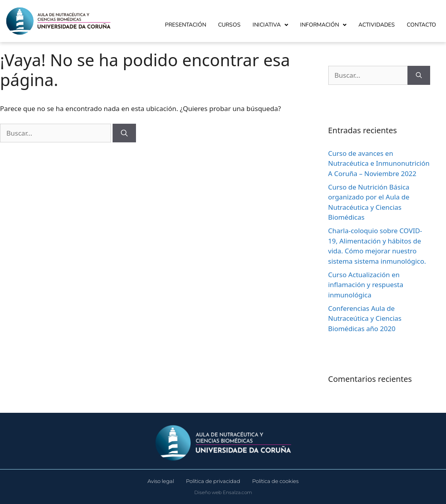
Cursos (229, 25)
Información (323, 25)
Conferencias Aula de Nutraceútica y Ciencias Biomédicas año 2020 (365, 318)
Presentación (186, 25)
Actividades (377, 25)
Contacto (421, 25)
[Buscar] (124, 133)
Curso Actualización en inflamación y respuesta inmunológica (366, 285)
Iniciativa (270, 25)
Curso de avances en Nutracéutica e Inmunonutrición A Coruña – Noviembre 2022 (379, 163)
